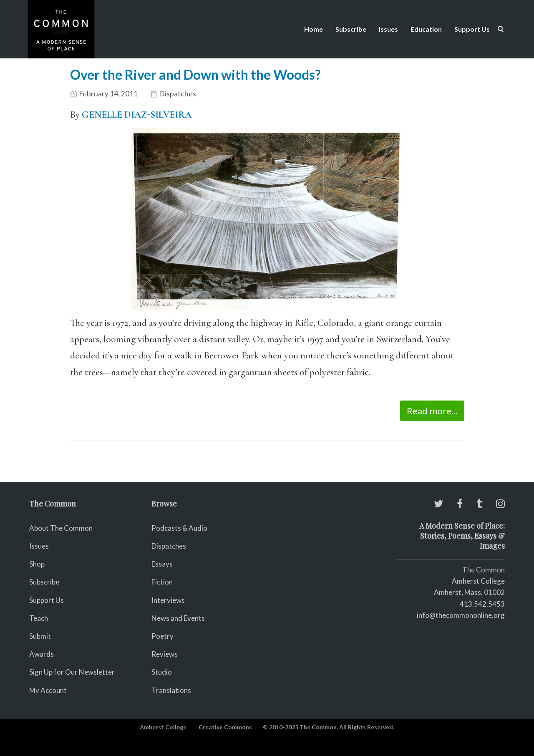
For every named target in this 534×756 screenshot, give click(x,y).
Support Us (472, 29)
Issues (388, 29)
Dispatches (178, 94)
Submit (40, 636)
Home (314, 29)
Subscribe (351, 29)
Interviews (168, 600)
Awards (42, 654)
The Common (484, 570)
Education (426, 29)
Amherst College (163, 727)
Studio (162, 672)
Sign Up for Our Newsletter (72, 672)
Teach (39, 618)
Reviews (165, 654)
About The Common (61, 528)
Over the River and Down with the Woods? (195, 74)
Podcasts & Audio (179, 528)
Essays (162, 564)
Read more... (432, 411)
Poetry (162, 636)
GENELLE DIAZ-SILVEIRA (137, 115)
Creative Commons (225, 727)
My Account (48, 690)
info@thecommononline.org (461, 615)
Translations (171, 690)
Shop (37, 564)
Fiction (162, 582)
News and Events (178, 618)
